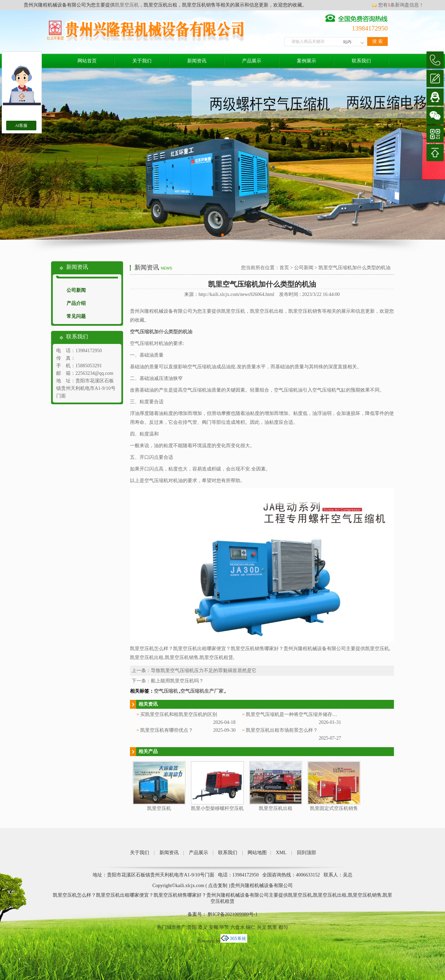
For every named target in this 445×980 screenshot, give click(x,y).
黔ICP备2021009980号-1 (232, 914)
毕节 (224, 927)
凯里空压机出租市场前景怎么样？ (282, 730)
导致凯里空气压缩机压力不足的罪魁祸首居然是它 (204, 671)
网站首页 (87, 61)
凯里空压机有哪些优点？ (167, 730)
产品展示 (252, 61)
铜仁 (251, 927)
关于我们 (142, 61)
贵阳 (192, 927)
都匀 (283, 927)
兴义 (262, 927)
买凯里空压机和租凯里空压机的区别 (179, 714)
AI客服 (21, 126)
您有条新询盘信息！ (398, 5)
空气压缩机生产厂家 (202, 691)
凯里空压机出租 (276, 808)
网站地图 (257, 853)
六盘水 (238, 927)
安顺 (214, 927)
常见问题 (76, 316)
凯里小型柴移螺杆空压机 (217, 808)
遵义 (203, 927)
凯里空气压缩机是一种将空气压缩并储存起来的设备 (301, 714)
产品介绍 (76, 303)
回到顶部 (306, 853)
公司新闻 (76, 290)
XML (281, 853)
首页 (284, 268)
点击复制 (218, 886)
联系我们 (361, 61)
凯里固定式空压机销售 (334, 808)
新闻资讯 (197, 61)
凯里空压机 (127, 5)
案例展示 (306, 61)
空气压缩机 (166, 691)
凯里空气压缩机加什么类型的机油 (354, 268)
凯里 (272, 927)
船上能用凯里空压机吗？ (177, 681)
